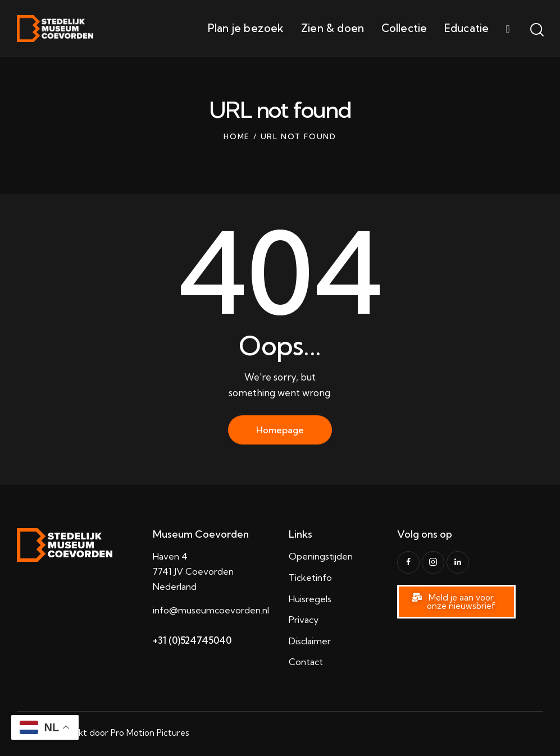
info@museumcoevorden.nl (211, 610)
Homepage (280, 430)
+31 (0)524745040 (192, 640)
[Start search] (536, 30)
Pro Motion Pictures (150, 733)
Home (237, 136)
